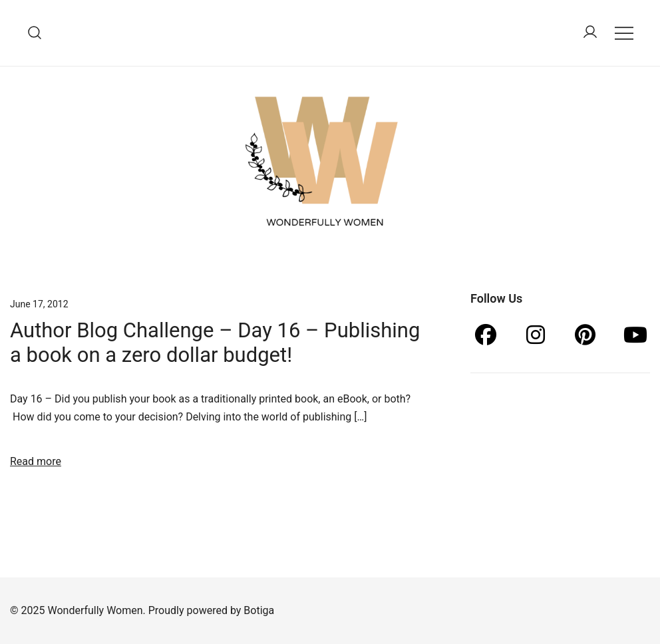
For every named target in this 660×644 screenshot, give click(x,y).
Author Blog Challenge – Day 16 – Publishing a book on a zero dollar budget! (215, 343)
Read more (36, 461)
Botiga (259, 610)
